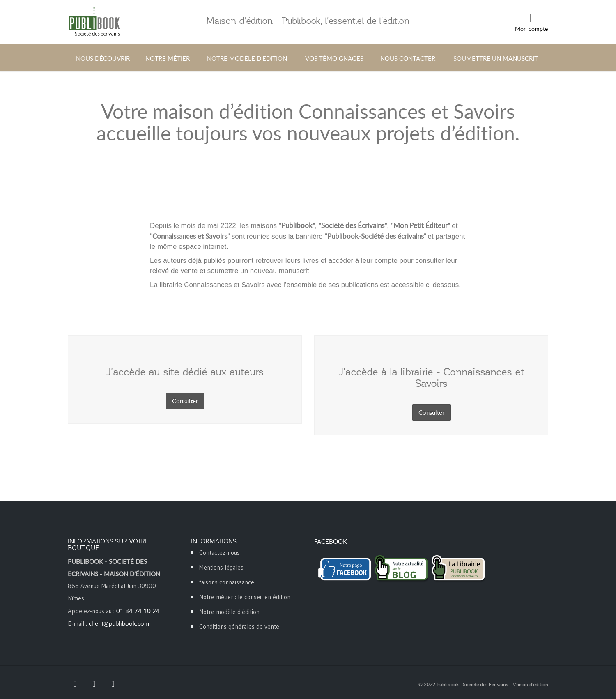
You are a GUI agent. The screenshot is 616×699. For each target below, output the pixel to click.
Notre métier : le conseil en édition (245, 597)
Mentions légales (221, 567)
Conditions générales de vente (239, 627)
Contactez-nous (220, 553)
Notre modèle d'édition (229, 612)
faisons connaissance (227, 582)
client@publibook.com (119, 623)
